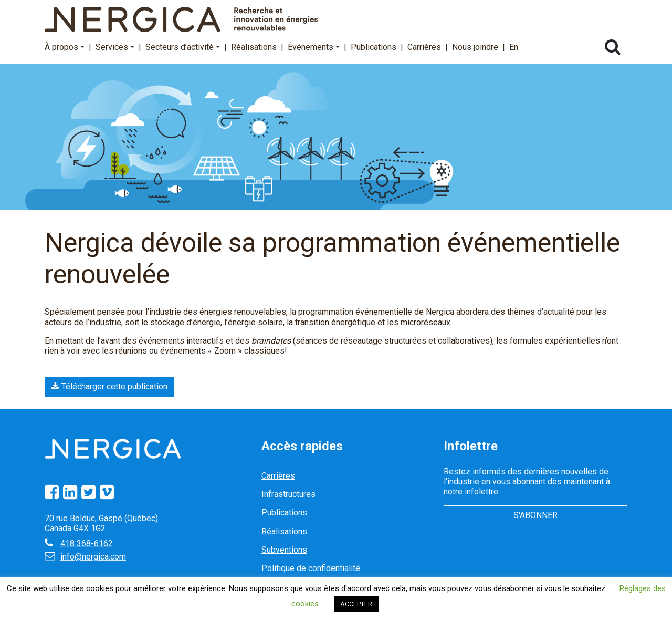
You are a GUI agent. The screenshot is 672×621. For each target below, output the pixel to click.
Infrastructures (288, 494)
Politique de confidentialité (311, 568)
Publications (374, 47)
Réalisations (254, 47)
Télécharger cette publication (109, 386)
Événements (314, 47)
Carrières (424, 47)
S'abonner (535, 515)
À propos (65, 47)
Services (115, 47)
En (514, 47)
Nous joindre (475, 47)
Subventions (284, 550)
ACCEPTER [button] (356, 604)
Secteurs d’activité (183, 47)
